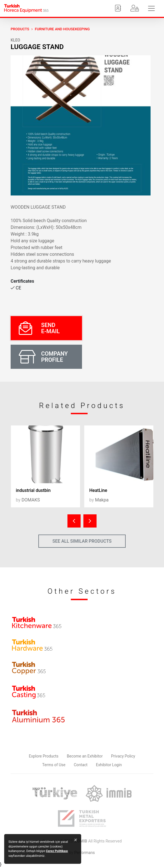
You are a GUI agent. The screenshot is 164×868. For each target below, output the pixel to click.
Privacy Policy (123, 756)
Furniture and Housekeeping (62, 29)
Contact (81, 765)
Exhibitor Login (109, 765)
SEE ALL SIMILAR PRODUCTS (82, 541)
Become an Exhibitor (85, 756)
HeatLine (98, 490)
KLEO (15, 40)
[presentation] (74, 521)
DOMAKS (31, 500)
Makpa (102, 500)
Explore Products (44, 756)
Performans (84, 853)
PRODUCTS (20, 29)
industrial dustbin (33, 490)
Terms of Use (54, 765)
